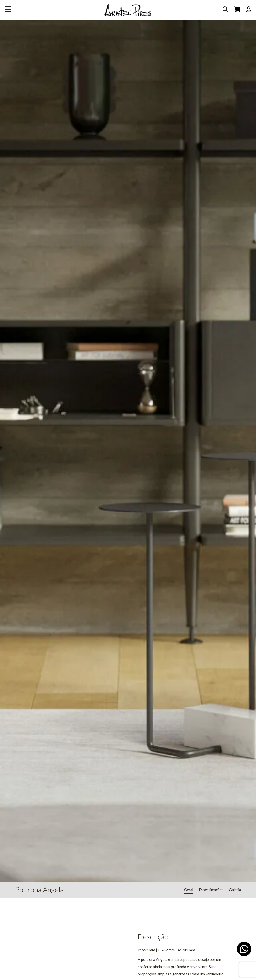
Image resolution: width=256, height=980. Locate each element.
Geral (189, 890)
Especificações (211, 890)
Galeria (235, 890)
